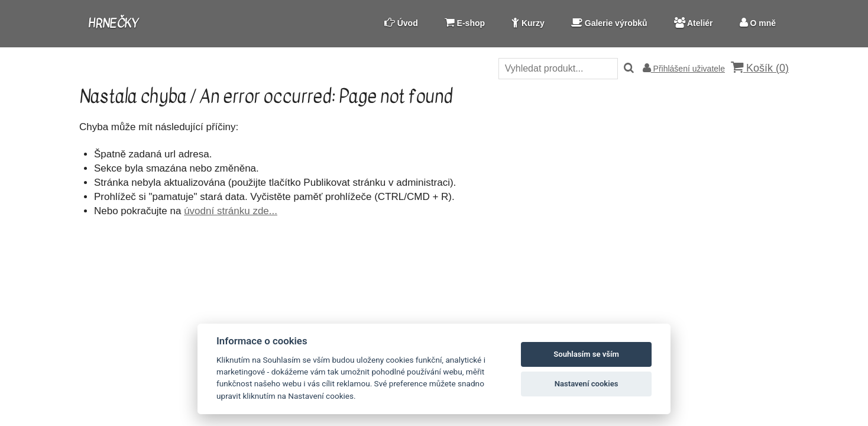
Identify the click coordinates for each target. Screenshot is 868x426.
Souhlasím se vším (586, 354)
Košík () (760, 68)
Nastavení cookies (587, 384)
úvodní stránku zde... (231, 211)
